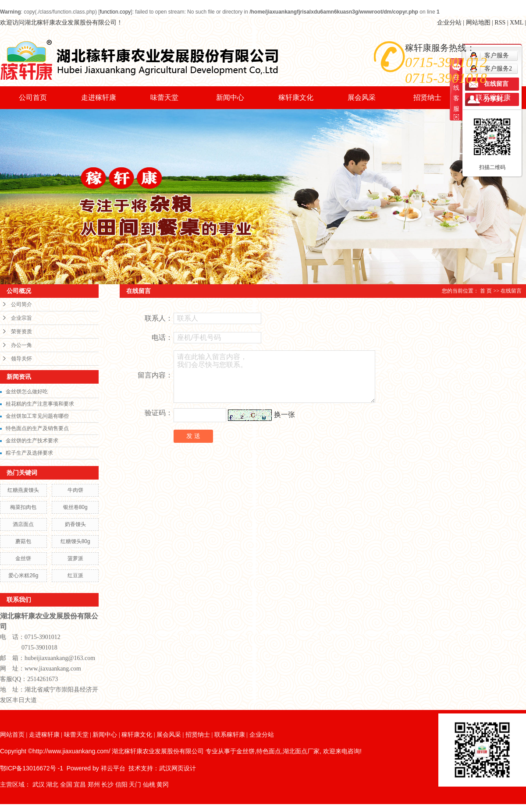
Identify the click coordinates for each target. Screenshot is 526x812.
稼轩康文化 (296, 97)
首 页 (486, 291)
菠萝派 (75, 558)
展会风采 (362, 97)
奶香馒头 (75, 524)
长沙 (107, 785)
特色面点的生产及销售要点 (37, 428)
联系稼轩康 (493, 97)
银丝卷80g (75, 507)
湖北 (52, 785)
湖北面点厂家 (301, 751)
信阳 (121, 785)
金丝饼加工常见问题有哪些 (37, 416)
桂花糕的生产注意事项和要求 (40, 404)
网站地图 (478, 23)
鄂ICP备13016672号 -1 (32, 768)
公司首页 (33, 97)
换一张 (284, 415)
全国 (66, 785)
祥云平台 (113, 768)
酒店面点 (23, 524)
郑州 (94, 785)
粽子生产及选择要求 (29, 453)
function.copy (116, 12)
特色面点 (269, 751)
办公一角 (21, 345)
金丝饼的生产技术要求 (32, 441)
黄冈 (163, 785)
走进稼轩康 (99, 97)
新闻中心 (230, 97)
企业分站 (449, 23)
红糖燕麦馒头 (23, 490)
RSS (500, 23)
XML (517, 23)
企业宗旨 (21, 318)
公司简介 (21, 304)
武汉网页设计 (178, 768)
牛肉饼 (75, 490)
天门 (135, 785)
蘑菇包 (23, 541)
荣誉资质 (21, 332)
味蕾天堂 (164, 97)
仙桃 (149, 785)
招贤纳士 (427, 97)
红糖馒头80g (75, 541)
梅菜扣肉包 (23, 507)
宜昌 (80, 785)
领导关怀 (21, 359)
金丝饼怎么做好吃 (27, 392)
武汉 (39, 785)
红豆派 (75, 575)
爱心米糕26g (23, 575)
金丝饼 (23, 558)
